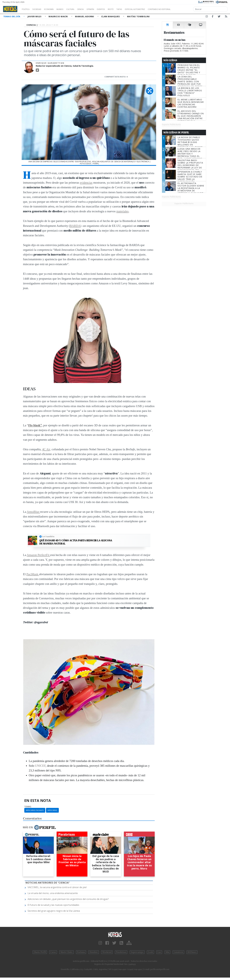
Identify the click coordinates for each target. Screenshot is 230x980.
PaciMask (33, 574)
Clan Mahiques (111, 16)
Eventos (115, 9)
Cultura (78, 9)
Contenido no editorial (184, 9)
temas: (28, 807)
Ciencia (90, 9)
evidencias (86, 183)
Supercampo (137, 952)
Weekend (107, 952)
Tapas (136, 9)
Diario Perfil (40, 952)
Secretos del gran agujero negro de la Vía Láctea (54, 911)
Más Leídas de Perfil (176, 132)
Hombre (94, 952)
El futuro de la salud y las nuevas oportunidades (53, 905)
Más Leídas (170, 60)
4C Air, (46, 449)
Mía (167, 952)
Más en (39, 827)
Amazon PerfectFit (38, 555)
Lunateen (178, 952)
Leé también (48, 536)
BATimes (192, 952)
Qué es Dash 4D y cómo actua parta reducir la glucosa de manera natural (76, 542)
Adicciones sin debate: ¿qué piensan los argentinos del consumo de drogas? (68, 899)
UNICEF (40, 766)
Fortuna (81, 952)
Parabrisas (121, 952)
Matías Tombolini (138, 16)
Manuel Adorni (85, 16)
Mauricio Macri (59, 16)
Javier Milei (35, 16)
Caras (53, 952)
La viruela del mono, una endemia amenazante (53, 893)
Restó (126, 9)
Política (27, 9)
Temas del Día (12, 16)
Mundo (67, 9)
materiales (122, 211)
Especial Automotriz (154, 9)
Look (150, 952)
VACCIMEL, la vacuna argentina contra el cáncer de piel (57, 887)
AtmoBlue (33, 512)
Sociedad (40, 9)
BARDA (75, 226)
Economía (54, 9)
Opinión (102, 9)
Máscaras (52, 810)
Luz (159, 952)
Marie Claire (66, 952)
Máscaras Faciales (35, 810)
